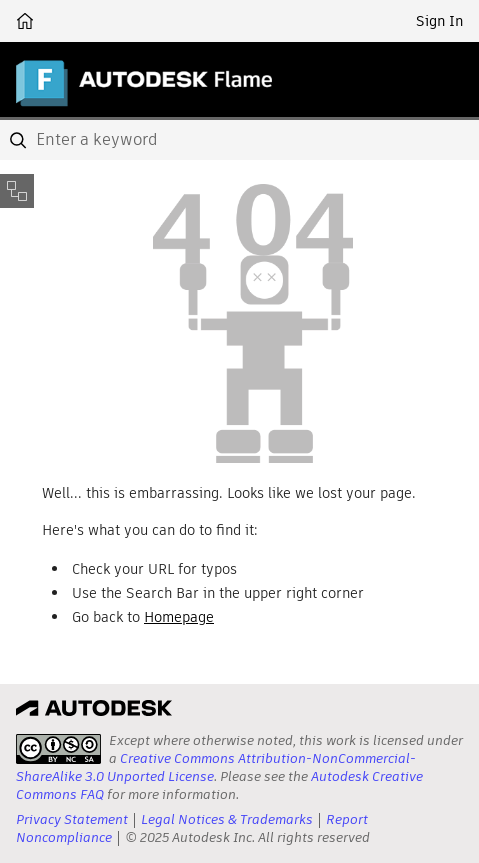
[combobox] (239, 140)
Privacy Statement (72, 819)
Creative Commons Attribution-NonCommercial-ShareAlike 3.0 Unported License (216, 767)
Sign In (439, 21)
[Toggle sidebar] (17, 191)
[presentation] (58, 749)
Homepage (179, 617)
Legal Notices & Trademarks (227, 819)
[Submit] (20, 140)
